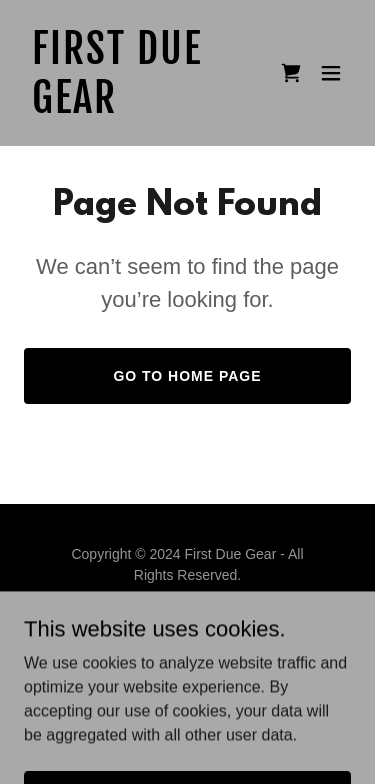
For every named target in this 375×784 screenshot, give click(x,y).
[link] (138, 107)
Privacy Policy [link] (187, 622)
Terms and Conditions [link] (187, 646)
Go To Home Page (187, 376)
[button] (331, 73)
